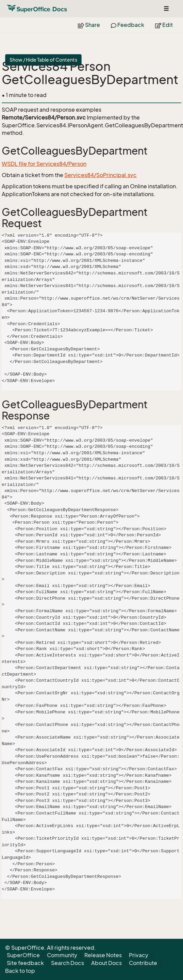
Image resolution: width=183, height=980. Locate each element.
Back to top (20, 971)
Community (62, 955)
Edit (164, 25)
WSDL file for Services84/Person (44, 164)
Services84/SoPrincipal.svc (101, 175)
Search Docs (68, 963)
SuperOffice (23, 955)
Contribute (143, 963)
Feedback (128, 25)
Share (89, 25)
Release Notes (103, 955)
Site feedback (25, 963)
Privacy (139, 955)
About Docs (106, 963)
